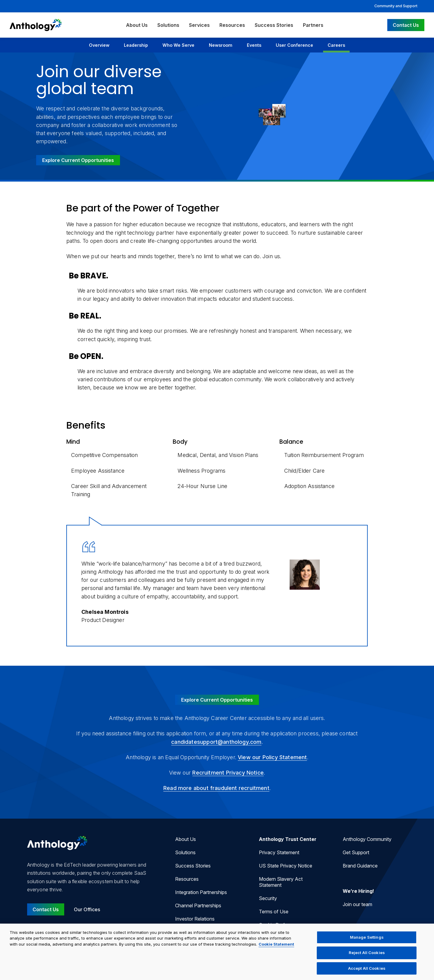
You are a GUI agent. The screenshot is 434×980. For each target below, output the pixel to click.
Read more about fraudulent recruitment (216, 788)
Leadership (136, 45)
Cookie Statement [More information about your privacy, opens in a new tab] (276, 948)
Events (254, 45)
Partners (313, 25)
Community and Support (396, 6)
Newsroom (221, 45)
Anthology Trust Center (288, 839)
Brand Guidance (360, 866)
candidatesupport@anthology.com (216, 742)
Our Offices (87, 909)
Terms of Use (274, 912)
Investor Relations (195, 919)
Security (268, 898)
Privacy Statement (279, 852)
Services (199, 25)
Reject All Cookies (367, 956)
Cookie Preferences (281, 925)
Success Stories (274, 25)
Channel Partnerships (198, 905)
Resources (232, 25)
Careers (336, 45)
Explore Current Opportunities (78, 160)
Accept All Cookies (367, 972)
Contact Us (406, 25)
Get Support (356, 852)
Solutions (168, 25)
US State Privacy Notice (286, 866)
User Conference (294, 45)
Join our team (357, 904)
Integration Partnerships (201, 892)
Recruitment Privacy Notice (228, 773)
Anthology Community (367, 839)
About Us (137, 25)
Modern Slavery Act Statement (281, 882)
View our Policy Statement (272, 757)
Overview (99, 45)
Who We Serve (178, 45)
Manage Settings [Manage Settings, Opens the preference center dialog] (367, 941)
